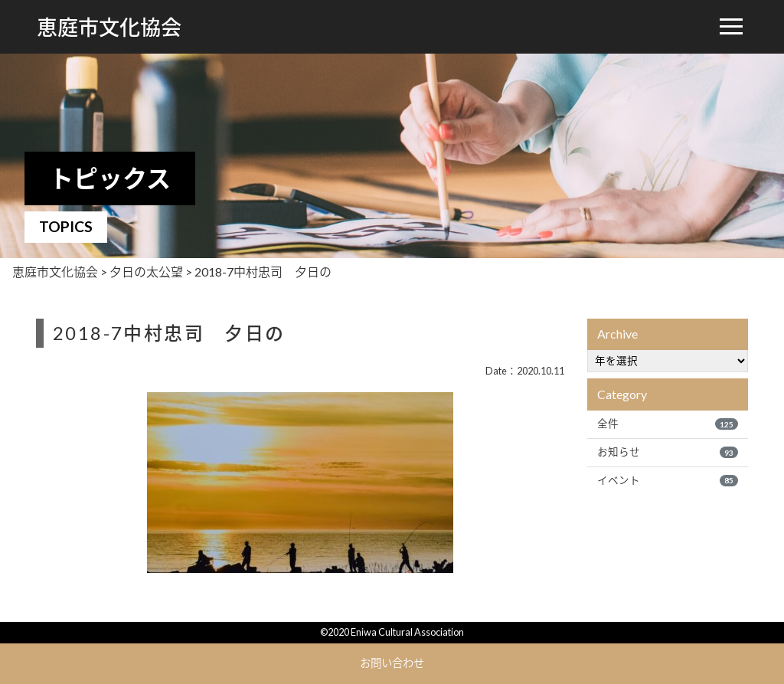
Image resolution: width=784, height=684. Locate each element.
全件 (668, 424)
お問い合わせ (392, 663)
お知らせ (668, 452)
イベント (668, 480)
